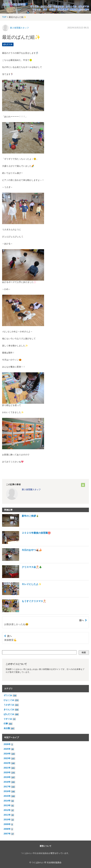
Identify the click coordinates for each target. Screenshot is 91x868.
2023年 (7, 758)
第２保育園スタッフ (19, 28)
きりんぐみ (71, 6)
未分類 (52, 9)
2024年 (7, 754)
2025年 (7, 749)
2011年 (7, 815)
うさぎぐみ (58, 6)
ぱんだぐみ (84, 6)
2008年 (7, 829)
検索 (84, 652)
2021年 (7, 768)
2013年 (7, 805)
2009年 (7, 824)
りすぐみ (36, 9)
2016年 (7, 791)
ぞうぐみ (34, 6)
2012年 (7, 810)
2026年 (7, 744)
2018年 (7, 782)
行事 (45, 9)
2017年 (7, 787)
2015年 (7, 796)
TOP (4, 17)
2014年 (7, 801)
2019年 (7, 777)
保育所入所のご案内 (79, 9)
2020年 (7, 772)
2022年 (7, 763)
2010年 (7, 820)
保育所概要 (63, 9)
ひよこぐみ (46, 6)
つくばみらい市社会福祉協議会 (35, 853)
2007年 (7, 834)
